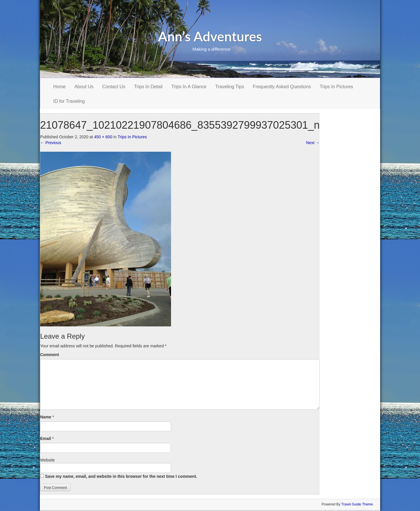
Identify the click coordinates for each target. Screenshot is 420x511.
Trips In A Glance (189, 87)
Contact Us (114, 87)
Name (46, 417)
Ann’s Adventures (210, 36)
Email (46, 438)
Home (59, 87)
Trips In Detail (148, 87)
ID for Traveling (69, 101)
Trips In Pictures (336, 87)
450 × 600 (103, 137)
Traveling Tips (230, 87)
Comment (50, 355)
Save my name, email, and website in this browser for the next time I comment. (121, 476)
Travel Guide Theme (357, 504)
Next (313, 143)
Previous (51, 143)
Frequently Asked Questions (282, 87)
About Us (84, 87)
